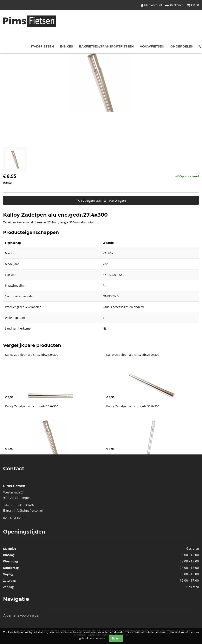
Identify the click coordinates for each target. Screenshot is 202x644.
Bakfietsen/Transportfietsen (106, 46)
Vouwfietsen (152, 46)
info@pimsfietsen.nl (28, 511)
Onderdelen (182, 46)
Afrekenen (174, 5)
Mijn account (152, 5)
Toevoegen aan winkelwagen (101, 200)
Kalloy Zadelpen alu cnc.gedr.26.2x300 (133, 355)
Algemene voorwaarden (22, 615)
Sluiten (116, 638)
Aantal (8, 182)
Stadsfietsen (42, 46)
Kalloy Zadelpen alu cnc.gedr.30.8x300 (133, 406)
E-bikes (66, 46)
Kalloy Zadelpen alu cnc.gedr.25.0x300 (32, 355)
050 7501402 (26, 505)
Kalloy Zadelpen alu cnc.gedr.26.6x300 (32, 406)
